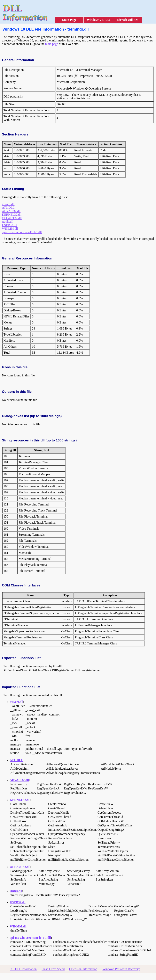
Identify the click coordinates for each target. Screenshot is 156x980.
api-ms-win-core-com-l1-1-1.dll (22, 232)
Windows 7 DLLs (98, 20)
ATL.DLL (8, 208)
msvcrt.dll (8, 204)
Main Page (69, 20)
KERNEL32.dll (12, 215)
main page (52, 44)
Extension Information (83, 969)
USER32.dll (10, 225)
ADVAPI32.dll (11, 211)
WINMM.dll (10, 229)
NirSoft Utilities (128, 20)
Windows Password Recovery (121, 969)
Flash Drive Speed (53, 969)
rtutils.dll (8, 222)
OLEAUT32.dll (12, 218)
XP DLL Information (23, 969)
